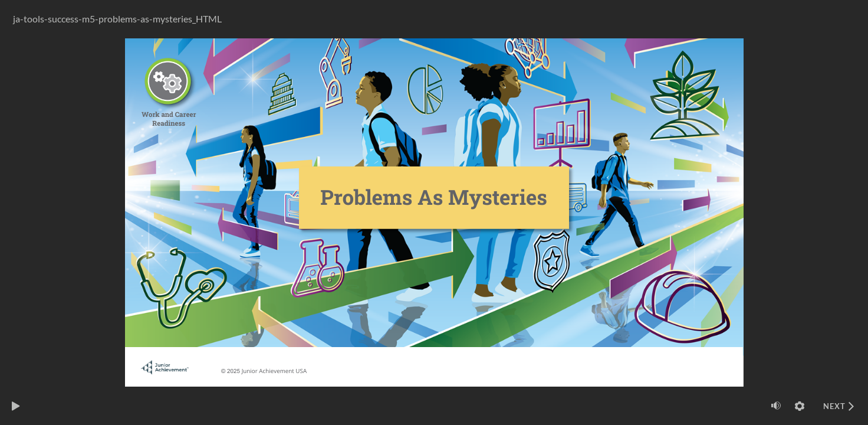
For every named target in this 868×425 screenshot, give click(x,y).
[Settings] (800, 406)
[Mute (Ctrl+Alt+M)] (776, 406)
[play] (16, 406)
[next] (839, 406)
